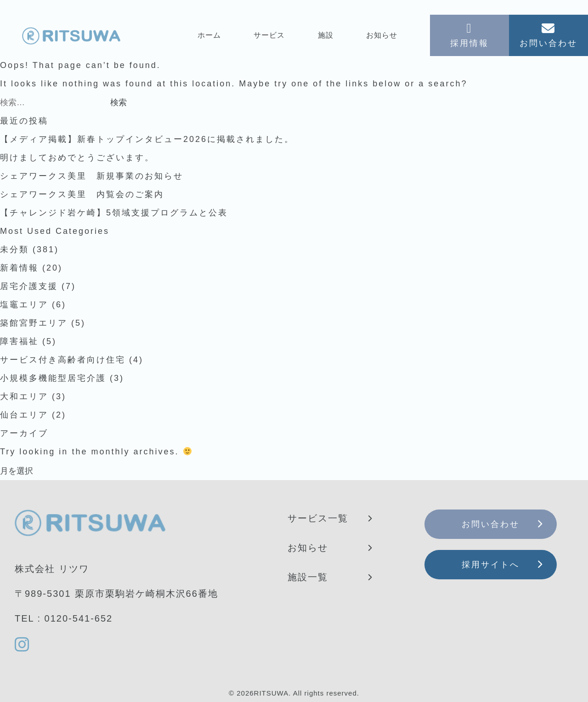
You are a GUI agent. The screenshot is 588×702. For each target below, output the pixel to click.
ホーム (209, 35)
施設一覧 (308, 577)
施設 (326, 35)
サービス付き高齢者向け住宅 (63, 360)
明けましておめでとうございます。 (77, 158)
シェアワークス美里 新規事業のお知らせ (92, 176)
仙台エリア (24, 415)
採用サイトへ (491, 565)
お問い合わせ (491, 524)
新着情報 (19, 268)
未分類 (14, 249)
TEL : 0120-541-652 (64, 618)
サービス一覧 (318, 518)
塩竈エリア (24, 305)
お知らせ (382, 35)
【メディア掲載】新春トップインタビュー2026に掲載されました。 (147, 139)
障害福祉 (19, 341)
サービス (269, 35)
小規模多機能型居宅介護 (53, 378)
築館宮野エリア (34, 323)
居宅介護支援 (29, 286)
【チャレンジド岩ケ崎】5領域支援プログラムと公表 (114, 213)
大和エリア (24, 396)
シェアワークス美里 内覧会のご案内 (82, 194)
